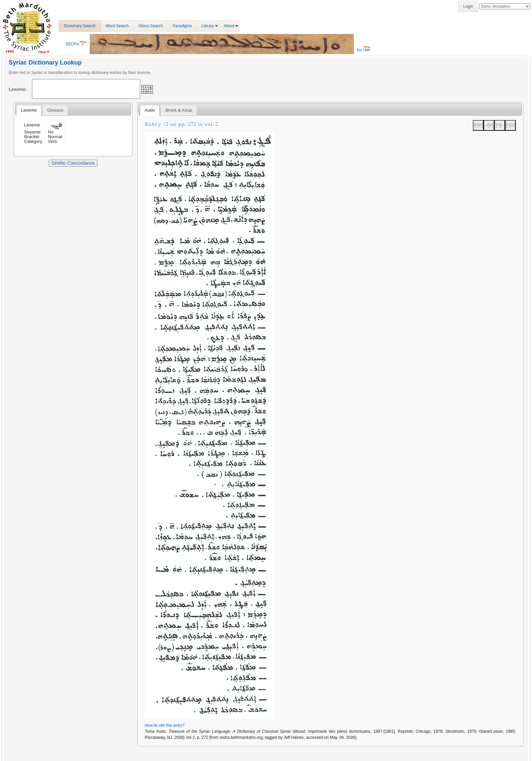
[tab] (29, 110)
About (229, 26)
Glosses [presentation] (55, 110)
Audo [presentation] (150, 110)
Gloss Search (151, 26)
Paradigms (182, 26)
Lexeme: (18, 89)
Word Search (117, 26)
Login (468, 6)
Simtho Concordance (73, 163)
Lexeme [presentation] (29, 110)
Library (208, 26)
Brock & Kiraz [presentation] (179, 110)
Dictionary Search (80, 26)
